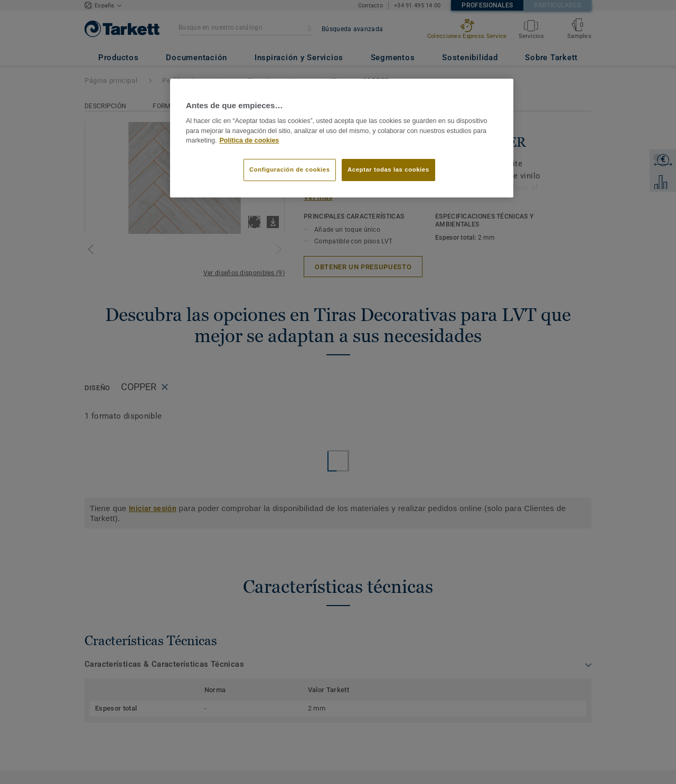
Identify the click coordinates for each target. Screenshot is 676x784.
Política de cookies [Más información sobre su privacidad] (250, 140)
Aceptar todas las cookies (388, 169)
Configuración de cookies (290, 169)
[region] (342, 138)
